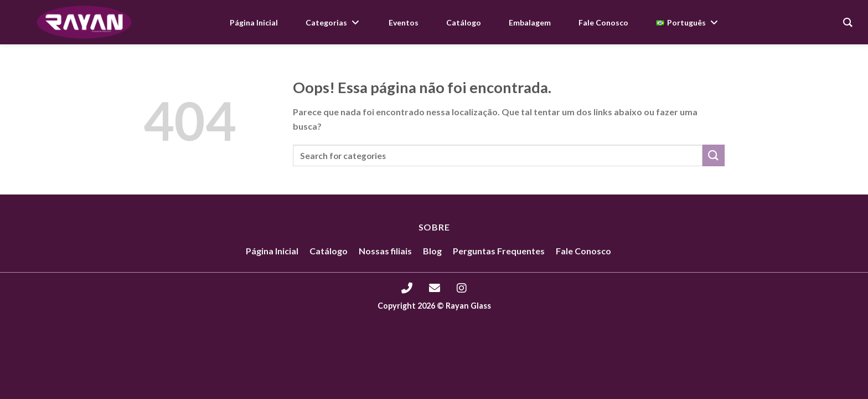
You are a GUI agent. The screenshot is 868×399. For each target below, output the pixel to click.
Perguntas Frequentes (499, 251)
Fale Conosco (583, 251)
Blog (432, 251)
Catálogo (329, 251)
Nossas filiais (385, 251)
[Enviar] (714, 155)
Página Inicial (272, 251)
